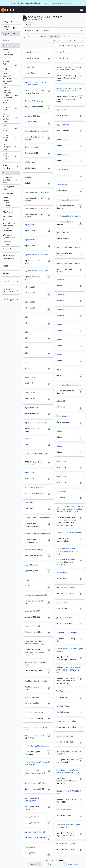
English (11, 34)
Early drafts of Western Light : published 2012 (68, 826)
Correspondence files (33, 626)
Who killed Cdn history (33, 550)
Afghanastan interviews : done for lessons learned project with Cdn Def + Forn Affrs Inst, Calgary (70, 509)
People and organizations (10, 257)
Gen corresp (61, 461)
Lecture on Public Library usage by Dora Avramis (37, 84)
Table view (66, 37)
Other (27, 362)
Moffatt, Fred (11, 194)
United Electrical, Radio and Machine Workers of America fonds (11, 95)
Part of (6, 40)
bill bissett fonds (11, 108)
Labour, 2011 (62, 279)
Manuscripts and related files (36, 595)
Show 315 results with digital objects (70, 46)
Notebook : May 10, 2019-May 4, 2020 (69, 792)
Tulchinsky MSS (62, 572)
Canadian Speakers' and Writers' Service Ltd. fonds (11, 78)
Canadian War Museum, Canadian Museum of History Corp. (68, 551)
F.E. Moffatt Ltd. (11, 218)
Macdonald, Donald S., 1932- (11, 180)
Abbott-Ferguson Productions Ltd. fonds (11, 53)
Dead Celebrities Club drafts (36, 681)
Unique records (11, 28)
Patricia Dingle (62, 52)
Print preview (30, 37)
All (4, 45)
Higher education (63, 109)
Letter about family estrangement (32, 799)
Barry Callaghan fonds (11, 147)
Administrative (30, 162)
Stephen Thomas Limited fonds (11, 118)
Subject (7, 273)
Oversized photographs (66, 843)
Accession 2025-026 (32, 611)
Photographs (30, 847)
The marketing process (34, 712)
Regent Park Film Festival (11, 211)
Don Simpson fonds (11, 128)
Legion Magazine (31, 565)
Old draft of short (63, 706)
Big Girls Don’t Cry (32, 697)
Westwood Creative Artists (11, 236)
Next (76, 864)
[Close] (83, 3)
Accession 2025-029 (32, 116)
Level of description (8, 290)
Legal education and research (68, 247)
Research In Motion (11, 243)
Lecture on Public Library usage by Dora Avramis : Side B (69, 90)
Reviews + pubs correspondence (37, 518)
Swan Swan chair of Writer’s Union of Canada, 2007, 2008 (36, 642)
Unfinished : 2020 (63, 140)
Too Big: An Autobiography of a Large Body (69, 753)
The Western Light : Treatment (37, 746)
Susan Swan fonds (32, 52)
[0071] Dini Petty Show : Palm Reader (36, 455)
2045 (70, 864)
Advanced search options (37, 30)
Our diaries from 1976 (65, 587)
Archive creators (7, 167)
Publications (61, 491)
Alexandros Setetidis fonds (35, 832)
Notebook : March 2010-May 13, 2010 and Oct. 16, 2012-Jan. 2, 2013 (69, 670)
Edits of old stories (64, 810)
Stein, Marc (11, 249)
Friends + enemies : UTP (34, 487)
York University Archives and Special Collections (11, 227)
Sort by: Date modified (55, 41)
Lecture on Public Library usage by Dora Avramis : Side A (69, 68)
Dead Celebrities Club (65, 736)
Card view (55, 37)
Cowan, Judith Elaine (11, 188)
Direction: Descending (75, 41)
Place (6, 266)
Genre (6, 281)
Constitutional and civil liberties (37, 131)
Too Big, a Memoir (64, 691)
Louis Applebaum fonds (11, 156)
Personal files (62, 603)
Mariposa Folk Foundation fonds (11, 65)
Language (8, 22)
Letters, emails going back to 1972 (36, 664)
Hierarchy (43, 37)
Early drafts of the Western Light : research (70, 650)
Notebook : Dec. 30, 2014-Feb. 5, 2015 (37, 729)
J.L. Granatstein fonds (65, 618)
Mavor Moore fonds (11, 137)
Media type (8, 299)
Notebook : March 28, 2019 (35, 783)
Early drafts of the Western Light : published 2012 (38, 763)
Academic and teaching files (67, 633)
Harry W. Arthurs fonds (34, 101)
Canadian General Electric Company (11, 202)
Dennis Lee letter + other (66, 721)
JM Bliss (27, 580)
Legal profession (63, 125)
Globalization (30, 177)
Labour (27, 317)
